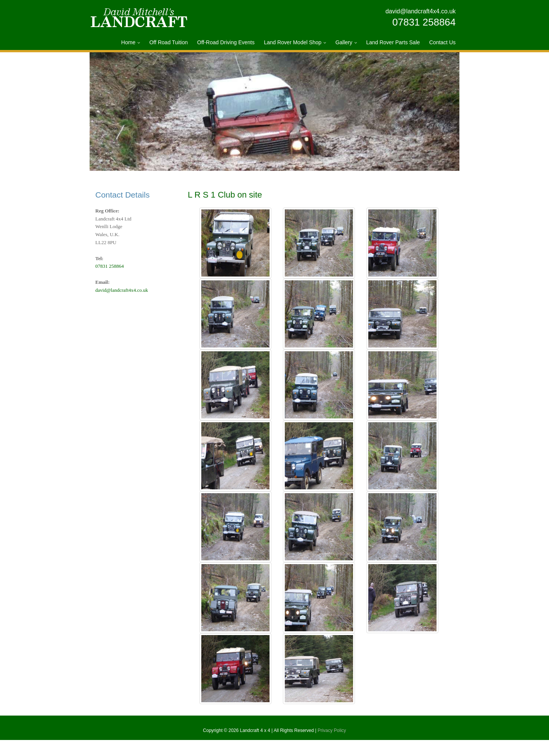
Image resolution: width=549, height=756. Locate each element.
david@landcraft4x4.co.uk (421, 11)
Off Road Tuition (169, 42)
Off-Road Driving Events (226, 42)
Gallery (344, 42)
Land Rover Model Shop (293, 42)
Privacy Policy (332, 746)
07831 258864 (424, 22)
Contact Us (442, 42)
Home (128, 42)
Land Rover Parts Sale (393, 42)
